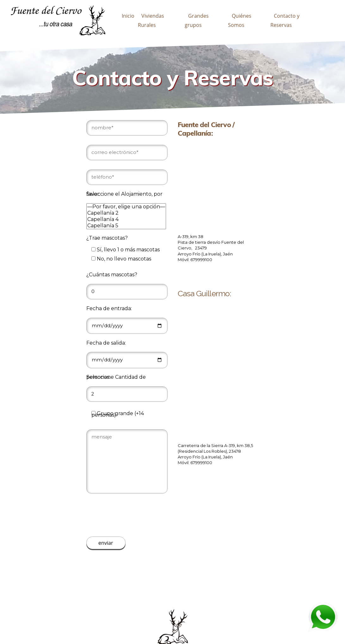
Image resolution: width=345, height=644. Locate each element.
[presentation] (134, 515)
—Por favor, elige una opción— (126, 207)
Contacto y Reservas (285, 20)
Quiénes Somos (240, 20)
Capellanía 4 (126, 219)
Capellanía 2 (126, 213)
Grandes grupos (197, 20)
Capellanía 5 (126, 226)
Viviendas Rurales (151, 20)
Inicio (128, 16)
